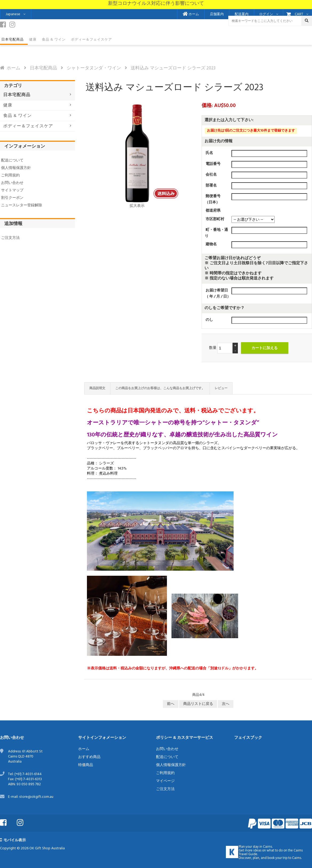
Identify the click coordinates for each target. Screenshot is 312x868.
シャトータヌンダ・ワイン (94, 68)
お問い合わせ (12, 183)
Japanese (13, 14)
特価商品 (86, 765)
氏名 (209, 153)
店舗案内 (217, 14)
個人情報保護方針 (16, 168)
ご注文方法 (10, 238)
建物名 (211, 244)
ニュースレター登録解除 (22, 205)
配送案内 (242, 14)
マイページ (165, 781)
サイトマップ (12, 190)
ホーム (191, 14)
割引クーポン (12, 198)
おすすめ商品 (89, 757)
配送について (12, 161)
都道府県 (213, 211)
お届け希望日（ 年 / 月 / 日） (218, 294)
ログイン (266, 14)
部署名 (211, 185)
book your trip (277, 858)
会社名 (211, 175)
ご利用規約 (10, 175)
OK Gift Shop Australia (47, 848)
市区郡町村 (215, 219)
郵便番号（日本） (213, 199)
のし (209, 320)
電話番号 (213, 164)
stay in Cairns (262, 847)
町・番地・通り (216, 233)
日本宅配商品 (43, 68)
